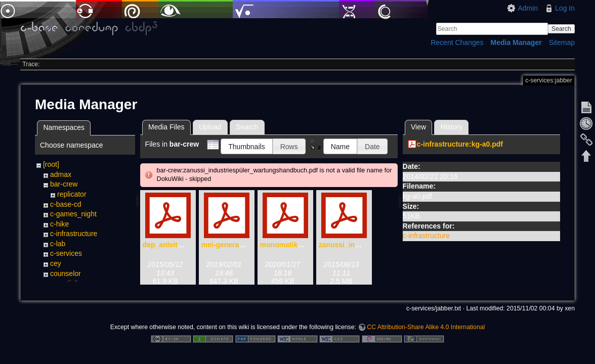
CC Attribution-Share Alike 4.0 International (426, 327)
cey (56, 263)
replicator (72, 194)
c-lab (58, 244)
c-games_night (73, 214)
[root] (51, 164)
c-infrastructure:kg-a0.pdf (460, 144)
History (452, 127)
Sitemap (562, 42)
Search (561, 29)
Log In (565, 8)
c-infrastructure (74, 234)
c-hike (59, 224)
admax (61, 174)
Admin (528, 8)
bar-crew (64, 184)
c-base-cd (66, 204)
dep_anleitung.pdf (173, 245)
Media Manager (516, 42)
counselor (66, 274)
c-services (66, 253)
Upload (210, 127)
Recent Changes (457, 42)
